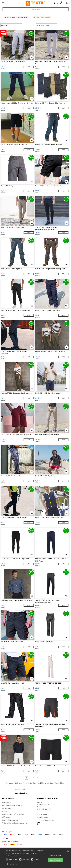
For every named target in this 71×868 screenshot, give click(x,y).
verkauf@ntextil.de (44, 809)
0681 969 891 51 (43, 814)
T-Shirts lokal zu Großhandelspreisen (15, 823)
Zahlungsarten (7, 808)
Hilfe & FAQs (7, 817)
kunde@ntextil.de (43, 805)
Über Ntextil (6, 802)
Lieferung (6, 811)
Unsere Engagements (10, 820)
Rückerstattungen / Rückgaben (13, 814)
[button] (55, 3)
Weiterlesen (18, 856)
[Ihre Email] (34, 789)
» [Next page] (45, 778)
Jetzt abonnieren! (22, 793)
